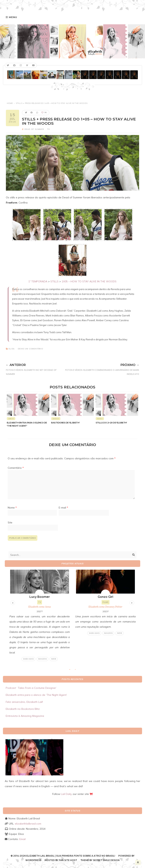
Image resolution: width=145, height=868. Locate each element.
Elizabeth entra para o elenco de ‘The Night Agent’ (36, 695)
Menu (13, 17)
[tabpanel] (40, 615)
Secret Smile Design (106, 860)
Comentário (16, 468)
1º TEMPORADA (38, 281)
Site (10, 522)
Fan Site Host (68, 860)
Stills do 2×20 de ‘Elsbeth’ (111, 423)
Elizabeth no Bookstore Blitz (23, 709)
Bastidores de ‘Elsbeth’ (65, 423)
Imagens (42, 659)
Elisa (12, 349)
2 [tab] (77, 671)
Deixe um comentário (31, 349)
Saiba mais (28, 659)
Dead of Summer (34, 129)
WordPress (33, 860)
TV (48, 129)
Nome (12, 508)
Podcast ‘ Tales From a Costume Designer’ (31, 688)
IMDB (54, 659)
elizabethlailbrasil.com (28, 824)
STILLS (54, 281)
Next (131, 602)
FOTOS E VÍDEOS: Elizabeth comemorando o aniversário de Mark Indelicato (100, 369)
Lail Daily (66, 794)
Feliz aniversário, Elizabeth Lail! (24, 702)
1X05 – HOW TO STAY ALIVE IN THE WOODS (89, 281)
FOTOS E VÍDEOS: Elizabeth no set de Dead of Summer (33, 369)
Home (10, 103)
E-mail (63, 508)
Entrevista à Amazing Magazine (25, 716)
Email (22, 839)
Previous (12, 602)
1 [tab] (72, 671)
